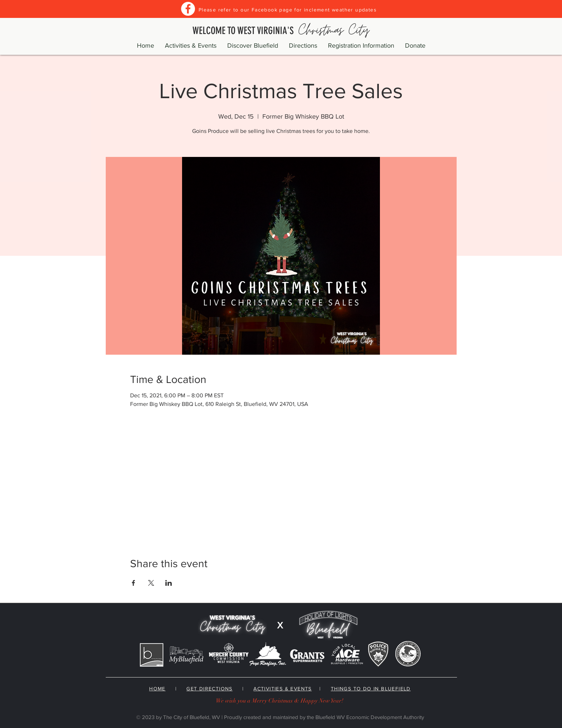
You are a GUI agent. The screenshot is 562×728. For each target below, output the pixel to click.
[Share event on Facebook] (134, 583)
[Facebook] (188, 9)
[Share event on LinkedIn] (169, 583)
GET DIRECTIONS (209, 689)
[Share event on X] (151, 583)
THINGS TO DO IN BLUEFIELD (371, 689)
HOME (157, 689)
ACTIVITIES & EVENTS (283, 689)
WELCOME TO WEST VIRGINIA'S (281, 31)
